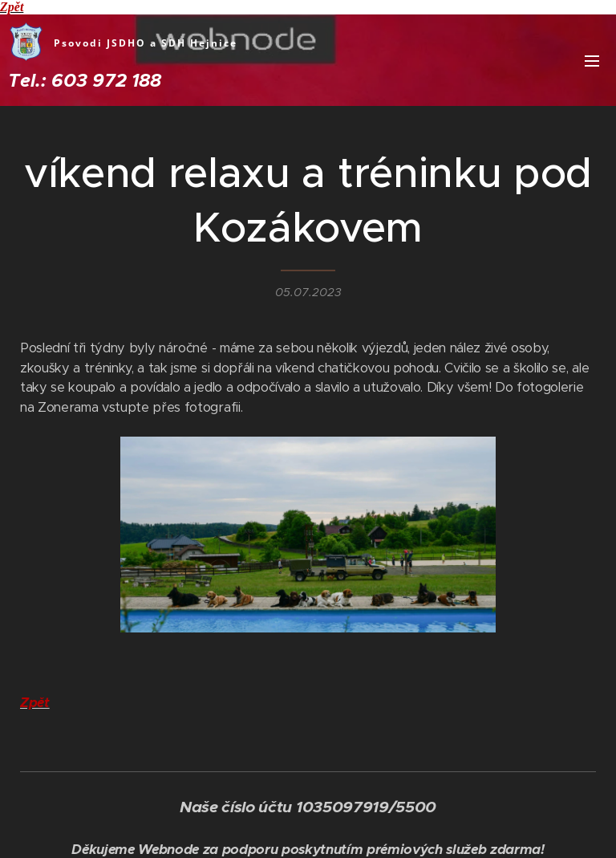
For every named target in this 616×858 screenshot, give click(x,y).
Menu (592, 61)
